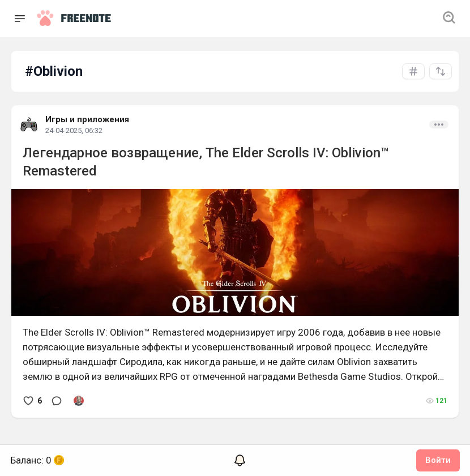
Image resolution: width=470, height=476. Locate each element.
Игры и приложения (87, 119)
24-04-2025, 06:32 (74, 130)
